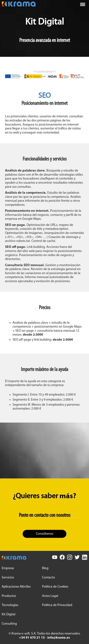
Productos (9, 596)
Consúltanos (45, 534)
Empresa (8, 568)
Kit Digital (9, 614)
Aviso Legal (50, 596)
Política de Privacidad (57, 605)
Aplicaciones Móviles (16, 587)
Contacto (49, 578)
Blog (45, 568)
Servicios (8, 578)
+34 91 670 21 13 (32, 638)
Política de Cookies (55, 587)
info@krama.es (59, 638)
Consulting (9, 624)
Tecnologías (10, 605)
